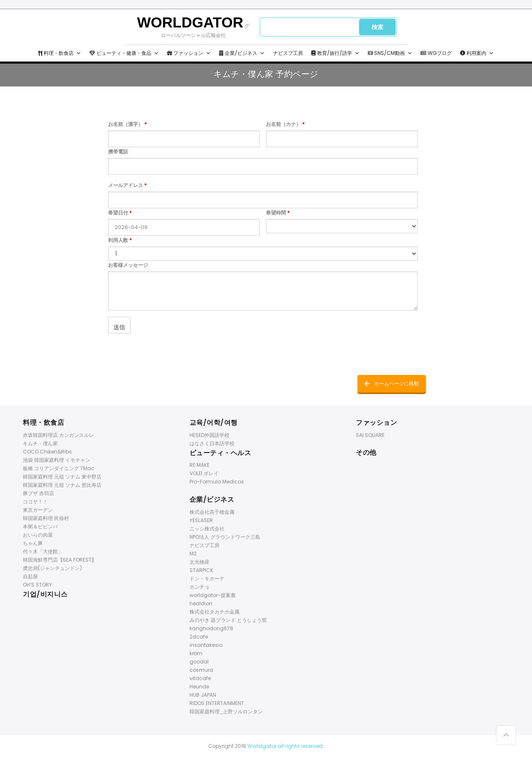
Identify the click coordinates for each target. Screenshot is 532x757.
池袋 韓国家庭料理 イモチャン (57, 460)
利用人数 (120, 240)
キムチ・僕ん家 (40, 443)
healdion (201, 603)
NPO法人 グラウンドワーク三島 (225, 537)
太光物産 (199, 562)
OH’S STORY (37, 585)
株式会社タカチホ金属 (214, 612)
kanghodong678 (211, 628)
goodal (199, 662)
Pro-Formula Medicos (217, 482)
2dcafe (199, 637)
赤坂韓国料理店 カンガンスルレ (58, 435)
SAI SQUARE (370, 435)
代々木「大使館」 (43, 551)
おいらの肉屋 (38, 535)
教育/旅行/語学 (335, 53)
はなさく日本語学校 (212, 443)
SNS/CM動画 (390, 53)
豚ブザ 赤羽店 (38, 493)
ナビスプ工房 (288, 53)
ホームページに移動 (392, 383)
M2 (193, 554)
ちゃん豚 (33, 543)
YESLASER (201, 520)
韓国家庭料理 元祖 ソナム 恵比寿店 (62, 485)
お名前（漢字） (127, 124)
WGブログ (436, 53)
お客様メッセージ (128, 265)
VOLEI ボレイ (204, 473)
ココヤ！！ (35, 502)
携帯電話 (118, 152)
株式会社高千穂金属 (212, 512)
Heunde (199, 687)
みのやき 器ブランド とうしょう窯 (228, 620)
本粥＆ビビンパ (40, 526)
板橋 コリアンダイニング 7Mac (59, 468)
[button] (79, 53)
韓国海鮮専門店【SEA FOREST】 (60, 560)
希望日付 (120, 213)
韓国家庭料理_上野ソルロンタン (226, 711)
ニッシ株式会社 (207, 529)
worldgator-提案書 (213, 595)
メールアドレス (127, 185)
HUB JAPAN (203, 695)
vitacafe (200, 678)
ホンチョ (199, 587)
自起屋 (30, 576)
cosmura (201, 670)
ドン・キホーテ (207, 578)
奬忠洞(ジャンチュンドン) (52, 568)
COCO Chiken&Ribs (47, 452)
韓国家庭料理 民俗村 (46, 518)
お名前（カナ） (285, 124)
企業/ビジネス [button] (242, 53)
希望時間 (278, 213)
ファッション (189, 53)
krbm (196, 653)
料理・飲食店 (60, 53)
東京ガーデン (38, 510)
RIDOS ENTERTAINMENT (217, 703)
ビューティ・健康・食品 (124, 53)
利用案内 (477, 53)
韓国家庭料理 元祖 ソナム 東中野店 (62, 477)
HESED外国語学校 (209, 435)
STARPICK (201, 570)
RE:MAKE (199, 465)
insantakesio (206, 645)
